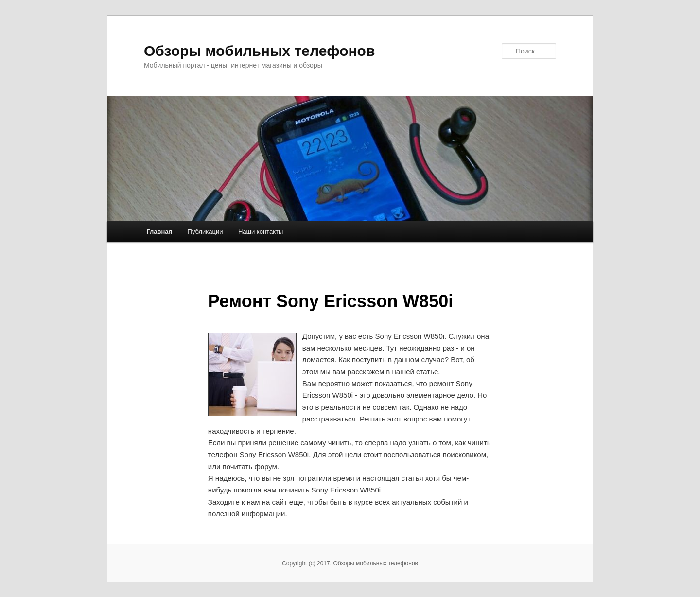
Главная (159, 232)
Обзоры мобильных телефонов (259, 51)
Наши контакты (261, 232)
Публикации (205, 232)
